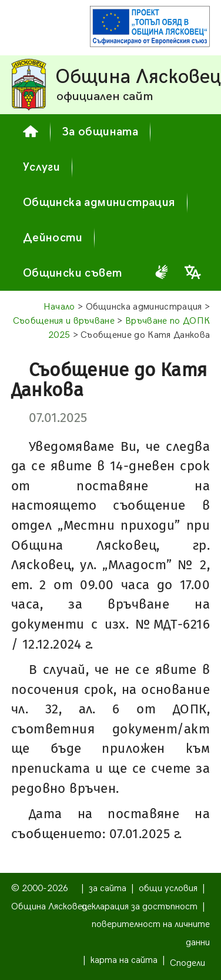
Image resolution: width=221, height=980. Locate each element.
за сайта (108, 888)
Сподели (187, 963)
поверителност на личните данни (151, 933)
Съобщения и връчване (64, 321)
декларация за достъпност (140, 907)
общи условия (168, 888)
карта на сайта (124, 960)
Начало (59, 307)
